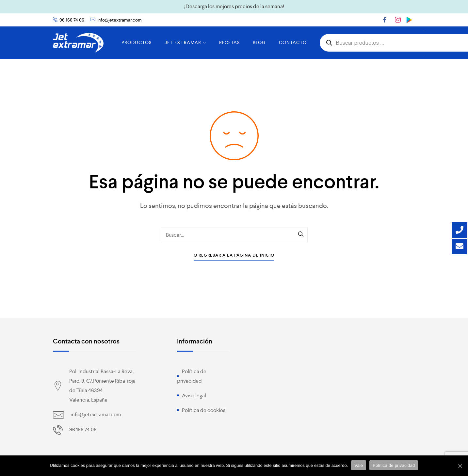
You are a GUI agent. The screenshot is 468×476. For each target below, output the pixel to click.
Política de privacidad (394, 465)
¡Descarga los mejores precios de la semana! (234, 6)
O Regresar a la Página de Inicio (234, 255)
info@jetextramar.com (120, 20)
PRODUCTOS (137, 42)
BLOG (259, 42)
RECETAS (229, 42)
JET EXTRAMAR (185, 42)
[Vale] (460, 466)
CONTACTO (293, 42)
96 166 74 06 (72, 20)
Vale (359, 465)
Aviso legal (194, 396)
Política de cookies (204, 410)
